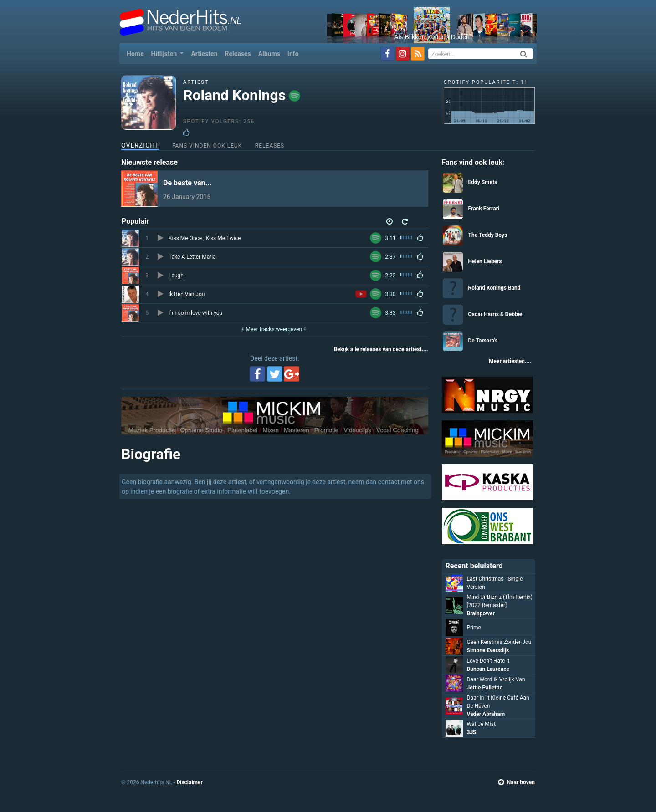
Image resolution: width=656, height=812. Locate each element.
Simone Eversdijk (488, 650)
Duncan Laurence (488, 669)
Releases (238, 54)
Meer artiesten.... (510, 361)
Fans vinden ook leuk (207, 146)
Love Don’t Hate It (488, 661)
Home (137, 53)
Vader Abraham (486, 714)
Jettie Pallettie (485, 688)
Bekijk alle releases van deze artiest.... (381, 349)
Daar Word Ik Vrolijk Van (496, 679)
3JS (472, 732)
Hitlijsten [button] (164, 54)
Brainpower (481, 613)
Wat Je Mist (481, 724)
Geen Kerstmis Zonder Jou (499, 642)
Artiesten (204, 54)
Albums (269, 54)
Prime (474, 628)
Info (293, 54)
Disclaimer (189, 782)
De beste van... (187, 183)
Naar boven (516, 782)
